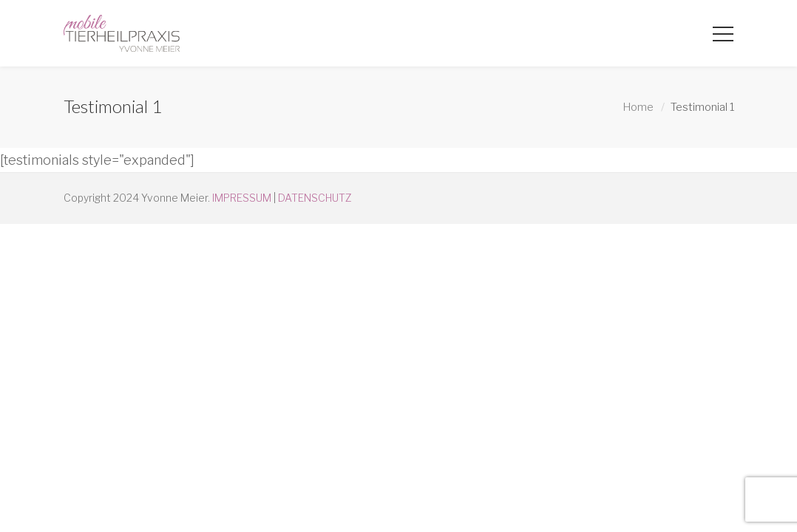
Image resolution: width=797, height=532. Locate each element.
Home (638, 107)
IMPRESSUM (242, 198)
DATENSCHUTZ (315, 198)
